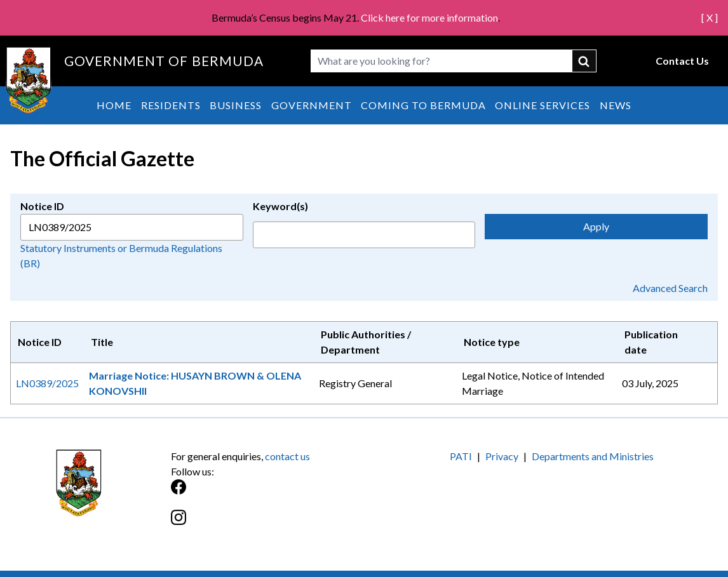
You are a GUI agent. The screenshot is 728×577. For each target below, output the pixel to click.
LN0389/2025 (47, 383)
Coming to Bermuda (423, 105)
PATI (461, 456)
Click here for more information (429, 17)
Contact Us (682, 61)
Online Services (543, 105)
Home (114, 105)
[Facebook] (267, 494)
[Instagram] (267, 524)
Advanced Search (670, 288)
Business (236, 105)
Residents (171, 105)
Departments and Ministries (593, 456)
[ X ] (710, 17)
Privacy (502, 456)
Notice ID (42, 206)
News (616, 105)
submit (584, 61)
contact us (287, 456)
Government (312, 105)
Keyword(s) (280, 206)
